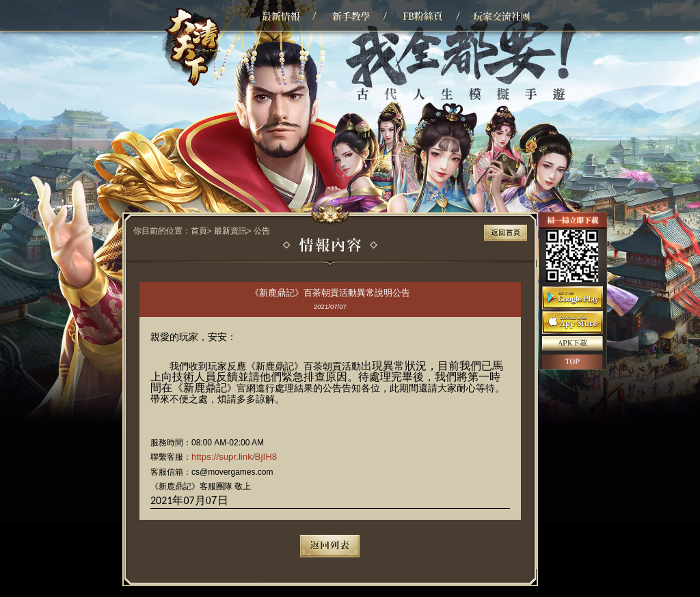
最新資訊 (230, 231)
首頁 (199, 231)
